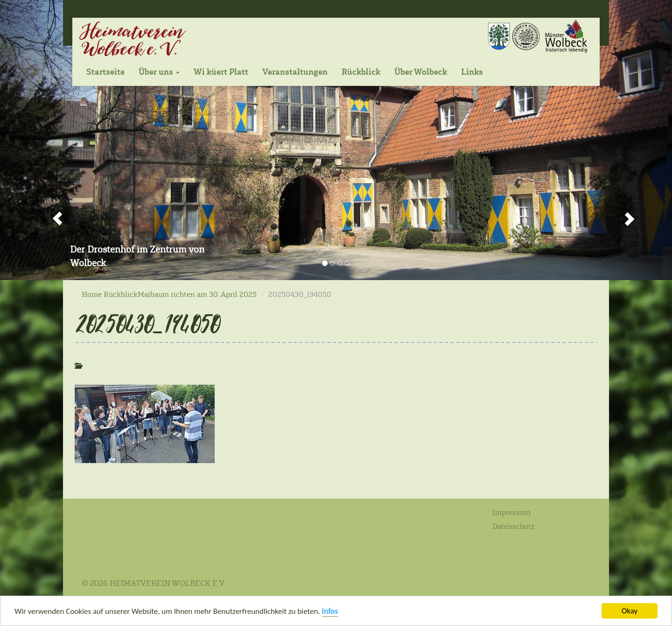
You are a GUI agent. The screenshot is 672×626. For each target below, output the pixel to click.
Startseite (105, 72)
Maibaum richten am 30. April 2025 (197, 294)
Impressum (511, 512)
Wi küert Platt (221, 72)
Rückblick (361, 72)
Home (92, 294)
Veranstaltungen (295, 72)
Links (472, 72)
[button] (50, 140)
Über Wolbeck (421, 72)
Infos (330, 612)
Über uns (159, 72)
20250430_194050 (146, 324)
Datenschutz (514, 526)
